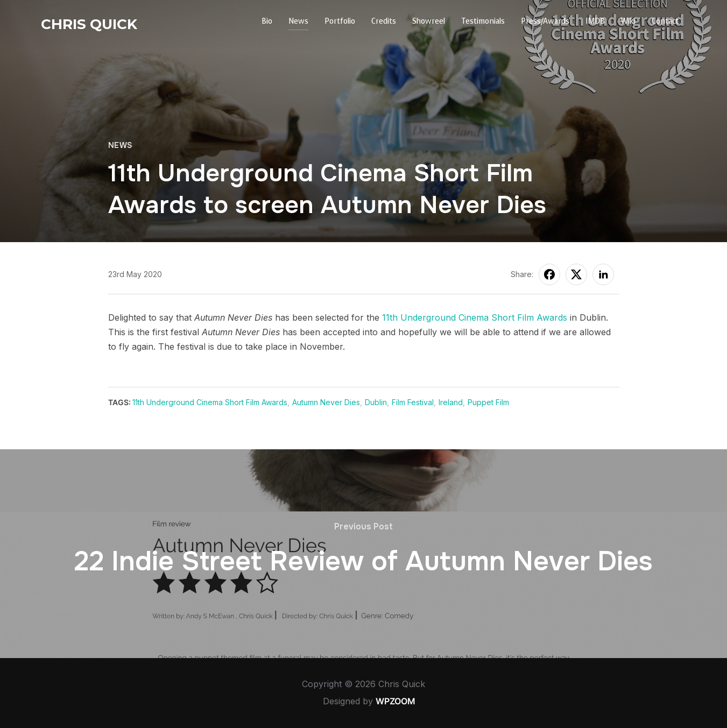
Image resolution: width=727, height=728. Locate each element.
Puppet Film (488, 402)
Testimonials (483, 21)
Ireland (451, 402)
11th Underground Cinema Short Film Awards (475, 317)
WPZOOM (396, 701)
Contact (665, 21)
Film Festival (413, 402)
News (298, 21)
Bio (267, 21)
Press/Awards (545, 21)
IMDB (595, 21)
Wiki (628, 21)
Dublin (376, 402)
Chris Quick (89, 24)
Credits (384, 21)
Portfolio (340, 21)
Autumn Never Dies (326, 402)
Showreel (429, 21)
